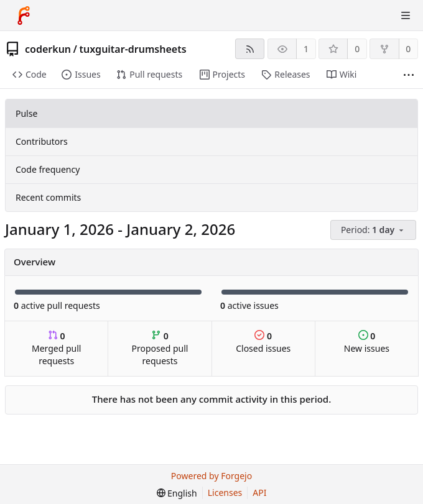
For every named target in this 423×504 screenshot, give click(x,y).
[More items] (409, 75)
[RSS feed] (250, 49)
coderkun (48, 49)
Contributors (42, 141)
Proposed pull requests (160, 348)
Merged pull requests (56, 348)
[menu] (374, 230)
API (259, 493)
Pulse (26, 113)
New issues (367, 342)
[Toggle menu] (406, 16)
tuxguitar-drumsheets (132, 49)
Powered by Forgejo (211, 476)
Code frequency (48, 169)
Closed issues (263, 342)
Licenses (225, 493)
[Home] (24, 16)
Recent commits (48, 197)
